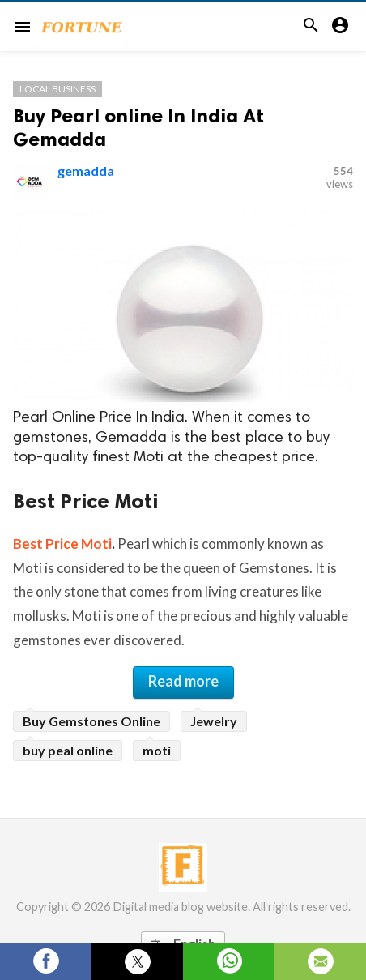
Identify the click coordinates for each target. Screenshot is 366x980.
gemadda (86, 171)
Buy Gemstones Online (91, 721)
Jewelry (214, 721)
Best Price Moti (62, 543)
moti (157, 750)
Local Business (57, 89)
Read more (183, 681)
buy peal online (68, 750)
